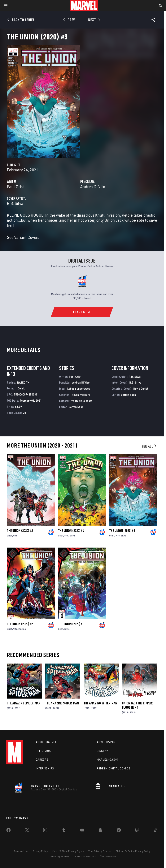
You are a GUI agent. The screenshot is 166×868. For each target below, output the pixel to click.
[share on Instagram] (45, 831)
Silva (72, 536)
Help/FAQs (43, 751)
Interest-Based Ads (85, 856)
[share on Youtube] (82, 831)
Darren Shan (76, 407)
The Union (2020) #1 (71, 624)
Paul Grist (15, 187)
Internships (45, 768)
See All (149, 446)
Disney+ (103, 751)
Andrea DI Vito (93, 187)
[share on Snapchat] (100, 831)
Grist (10, 536)
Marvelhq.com (107, 760)
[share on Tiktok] (156, 831)
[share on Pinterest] (119, 831)
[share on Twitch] (137, 831)
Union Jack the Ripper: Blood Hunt (137, 705)
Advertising (106, 742)
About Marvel (46, 742)
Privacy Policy (40, 851)
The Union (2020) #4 (71, 531)
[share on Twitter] (27, 831)
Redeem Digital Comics (114, 768)
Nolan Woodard (81, 395)
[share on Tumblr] (64, 831)
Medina (22, 629)
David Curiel (141, 388)
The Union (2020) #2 (20, 624)
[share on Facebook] (8, 831)
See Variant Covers (23, 237)
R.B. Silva (15, 203)
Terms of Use (21, 851)
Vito (15, 536)
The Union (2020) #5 (20, 531)
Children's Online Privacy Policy (133, 851)
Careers (42, 760)
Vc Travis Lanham (82, 401)
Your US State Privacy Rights (68, 851)
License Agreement (59, 856)
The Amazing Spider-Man (24, 703)
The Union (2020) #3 (122, 531)
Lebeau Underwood (79, 388)
